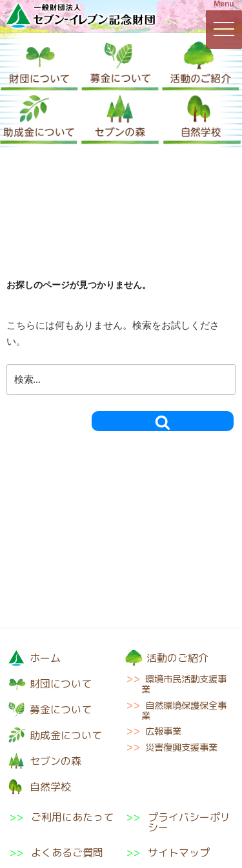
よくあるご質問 (67, 853)
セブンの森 (120, 118)
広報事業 (163, 731)
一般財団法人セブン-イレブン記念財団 (81, 15)
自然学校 (202, 118)
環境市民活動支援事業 (184, 684)
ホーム (45, 658)
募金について (120, 65)
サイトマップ (179, 853)
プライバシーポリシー (189, 822)
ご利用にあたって (72, 818)
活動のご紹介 (201, 65)
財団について (39, 65)
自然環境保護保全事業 (184, 711)
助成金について (39, 118)
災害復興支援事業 (181, 747)
